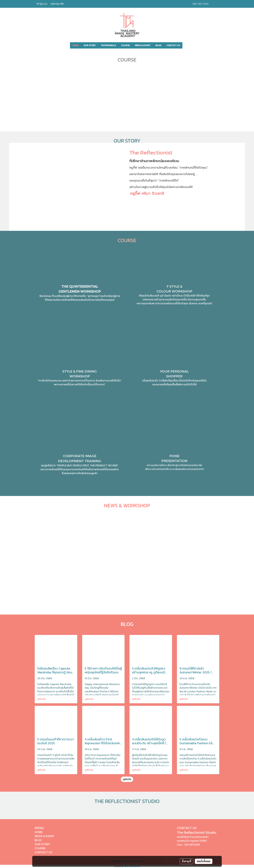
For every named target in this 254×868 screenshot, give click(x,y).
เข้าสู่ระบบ (42, 4)
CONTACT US (173, 45)
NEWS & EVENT (143, 45)
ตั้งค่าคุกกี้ (187, 861)
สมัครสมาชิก (57, 4)
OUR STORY (90, 45)
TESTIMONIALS (108, 45)
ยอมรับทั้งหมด (204, 861)
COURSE (125, 45)
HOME (75, 45)
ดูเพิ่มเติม (42, 699)
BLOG (158, 45)
